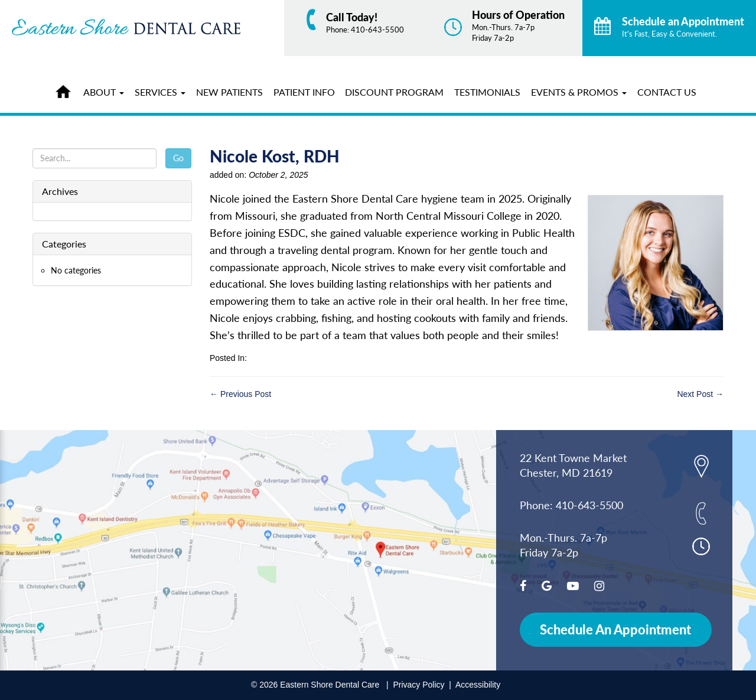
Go (178, 158)
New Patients (229, 92)
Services (160, 92)
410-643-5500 (377, 30)
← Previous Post (240, 394)
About (104, 92)
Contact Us (667, 92)
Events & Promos (579, 92)
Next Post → (700, 394)
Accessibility (478, 685)
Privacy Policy (418, 685)
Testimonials (487, 92)
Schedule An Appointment (615, 629)
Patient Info (304, 92)
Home (66, 90)
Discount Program (394, 92)
